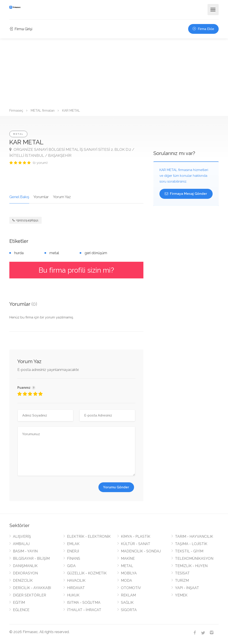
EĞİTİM (19, 603)
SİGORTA (129, 610)
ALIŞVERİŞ (22, 536)
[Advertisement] (114, 72)
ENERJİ (73, 551)
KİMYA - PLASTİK (136, 536)
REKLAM (128, 595)
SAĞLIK (127, 603)
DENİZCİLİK (23, 581)
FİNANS (74, 558)
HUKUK (73, 595)
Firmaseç (16, 111)
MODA (126, 581)
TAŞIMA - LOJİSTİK (191, 544)
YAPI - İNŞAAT (187, 588)
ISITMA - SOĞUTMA (84, 603)
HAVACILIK (76, 581)
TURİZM (182, 581)
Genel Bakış (19, 197)
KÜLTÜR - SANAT (136, 544)
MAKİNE (128, 558)
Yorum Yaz (62, 197)
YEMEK (181, 595)
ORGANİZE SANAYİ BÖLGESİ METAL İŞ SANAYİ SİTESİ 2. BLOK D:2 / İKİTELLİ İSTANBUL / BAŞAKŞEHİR (72, 152)
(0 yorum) (40, 163)
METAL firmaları (43, 111)
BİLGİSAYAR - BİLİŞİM (31, 558)
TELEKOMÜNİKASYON (194, 558)
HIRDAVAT (76, 588)
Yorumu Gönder (116, 487)
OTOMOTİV (131, 588)
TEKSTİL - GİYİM (189, 551)
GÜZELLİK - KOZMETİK (87, 573)
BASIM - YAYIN (25, 551)
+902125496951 (25, 220)
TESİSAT (182, 573)
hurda (19, 253)
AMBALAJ (21, 544)
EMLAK (73, 544)
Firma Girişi (21, 29)
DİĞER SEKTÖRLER (30, 595)
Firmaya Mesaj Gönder (186, 194)
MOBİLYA (129, 573)
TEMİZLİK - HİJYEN (191, 566)
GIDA (71, 566)
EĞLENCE (21, 610)
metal (54, 253)
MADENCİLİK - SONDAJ (141, 551)
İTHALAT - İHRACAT (84, 610)
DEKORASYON (25, 573)
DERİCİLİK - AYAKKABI (32, 588)
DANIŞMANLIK (25, 566)
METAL (18, 134)
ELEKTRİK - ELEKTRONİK (89, 536)
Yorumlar (41, 197)
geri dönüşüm (96, 253)
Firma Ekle (203, 29)
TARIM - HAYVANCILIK (194, 536)
